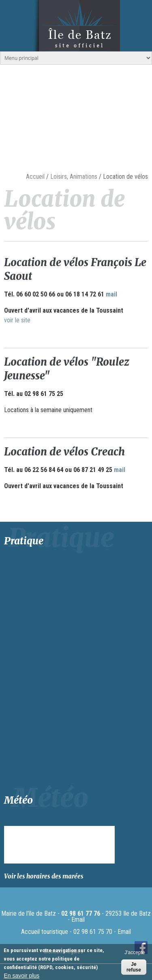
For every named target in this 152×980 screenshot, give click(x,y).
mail (111, 294)
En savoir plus (21, 976)
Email (78, 920)
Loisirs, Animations (74, 177)
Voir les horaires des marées (44, 876)
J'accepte (135, 952)
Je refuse (134, 967)
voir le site (17, 320)
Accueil (35, 177)
